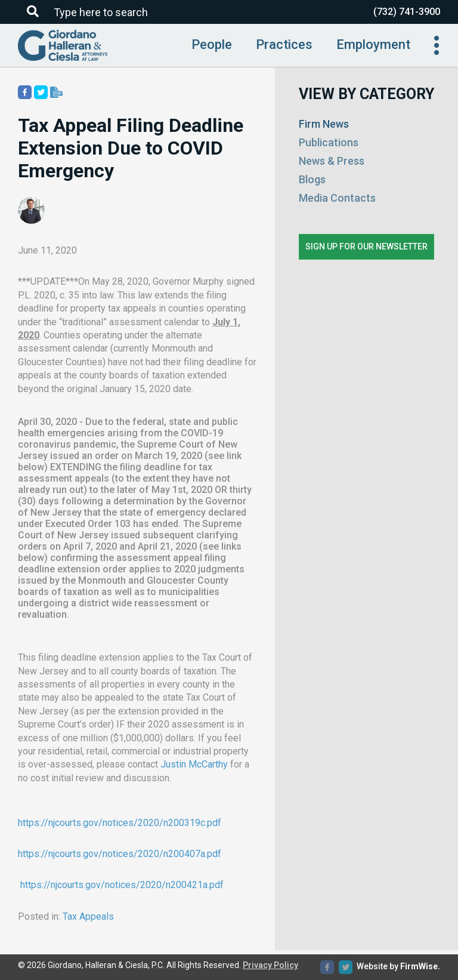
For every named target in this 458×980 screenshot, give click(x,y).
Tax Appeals (88, 916)
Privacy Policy (270, 965)
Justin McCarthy (194, 764)
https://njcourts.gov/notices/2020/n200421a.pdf (122, 885)
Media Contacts (337, 198)
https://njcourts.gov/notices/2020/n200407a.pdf (120, 854)
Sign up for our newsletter (366, 246)
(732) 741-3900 (407, 12)
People (212, 44)
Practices (284, 44)
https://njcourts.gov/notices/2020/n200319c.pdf (120, 823)
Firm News (324, 124)
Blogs (312, 179)
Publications (329, 142)
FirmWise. (420, 966)
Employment (373, 44)
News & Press (332, 161)
